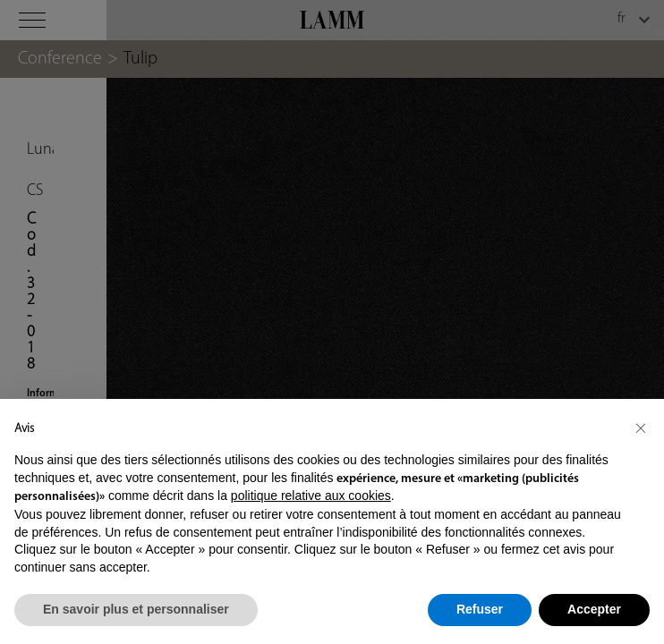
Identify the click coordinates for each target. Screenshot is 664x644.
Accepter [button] (594, 609)
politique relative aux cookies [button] (311, 496)
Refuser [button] (480, 609)
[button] (641, 428)
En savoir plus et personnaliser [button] (136, 609)
